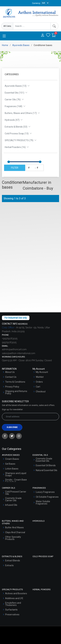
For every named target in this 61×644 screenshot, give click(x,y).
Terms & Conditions (15, 382)
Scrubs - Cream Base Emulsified (16, 481)
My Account (42, 372)
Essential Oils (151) (16, 93)
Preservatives (12, 615)
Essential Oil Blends (46, 465)
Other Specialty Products (13, 538)
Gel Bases (10, 464)
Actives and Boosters (16, 593)
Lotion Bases (12, 469)
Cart (38, 387)
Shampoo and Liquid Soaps (16, 474)
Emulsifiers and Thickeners (13, 604)
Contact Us (11, 377)
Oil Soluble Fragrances (47, 497)
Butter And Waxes (14, 527)
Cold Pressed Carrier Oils (16, 493)
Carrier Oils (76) (14, 100)
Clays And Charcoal (15, 532)
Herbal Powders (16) (17, 147)
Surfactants (11, 610)
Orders (39, 382)
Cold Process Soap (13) (18, 134)
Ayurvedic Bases (21, 45)
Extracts (9, 565)
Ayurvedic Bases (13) (17, 86)
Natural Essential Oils (47, 470)
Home (5, 45)
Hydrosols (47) (14, 120)
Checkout (41, 392)
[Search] (54, 26)
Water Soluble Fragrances (43, 503)
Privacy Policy (12, 387)
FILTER (15, 168)
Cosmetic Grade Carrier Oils (13, 499)
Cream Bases (12, 459)
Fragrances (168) (15, 106)
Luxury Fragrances (45, 492)
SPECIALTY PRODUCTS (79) (21, 140)
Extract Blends (13, 561)
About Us (10, 372)
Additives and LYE (14, 598)
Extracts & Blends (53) (18, 127)
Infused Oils (11, 505)
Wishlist (40, 377)
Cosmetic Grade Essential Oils (44, 460)
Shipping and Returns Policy (16, 392)
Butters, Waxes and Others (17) (22, 113)
